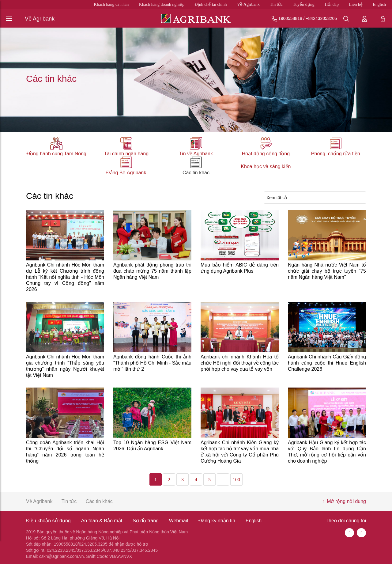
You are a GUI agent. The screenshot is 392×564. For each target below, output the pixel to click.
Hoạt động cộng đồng (266, 154)
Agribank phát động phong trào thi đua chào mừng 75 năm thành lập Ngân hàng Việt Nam (152, 271)
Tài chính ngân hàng (126, 154)
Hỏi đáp (332, 4)
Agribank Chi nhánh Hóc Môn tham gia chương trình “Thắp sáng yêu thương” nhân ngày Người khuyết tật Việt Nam (65, 366)
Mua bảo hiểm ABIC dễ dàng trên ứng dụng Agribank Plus (240, 268)
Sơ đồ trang (146, 521)
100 (236, 480)
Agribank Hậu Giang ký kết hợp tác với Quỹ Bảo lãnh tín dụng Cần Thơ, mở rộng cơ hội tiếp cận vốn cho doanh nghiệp (327, 452)
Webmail (179, 521)
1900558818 (290, 18)
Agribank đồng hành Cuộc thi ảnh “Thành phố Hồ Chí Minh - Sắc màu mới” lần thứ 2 (152, 363)
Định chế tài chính (211, 4)
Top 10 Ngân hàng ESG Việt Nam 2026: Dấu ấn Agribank (152, 446)
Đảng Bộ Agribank (126, 173)
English (379, 4)
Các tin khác (196, 173)
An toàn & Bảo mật (102, 521)
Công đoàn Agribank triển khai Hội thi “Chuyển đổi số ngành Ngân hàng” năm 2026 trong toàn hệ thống (65, 452)
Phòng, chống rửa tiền (336, 154)
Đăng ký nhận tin (217, 521)
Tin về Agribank (196, 154)
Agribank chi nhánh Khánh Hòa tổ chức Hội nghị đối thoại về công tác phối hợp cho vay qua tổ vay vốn (240, 363)
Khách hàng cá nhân (111, 4)
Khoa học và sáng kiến (266, 167)
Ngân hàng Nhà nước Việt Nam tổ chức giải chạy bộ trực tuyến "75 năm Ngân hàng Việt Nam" (327, 271)
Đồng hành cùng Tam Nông (56, 154)
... (223, 480)
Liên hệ (356, 4)
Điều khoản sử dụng (48, 521)
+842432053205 (321, 18)
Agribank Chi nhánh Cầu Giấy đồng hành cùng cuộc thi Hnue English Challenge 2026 (327, 363)
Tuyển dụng (304, 4)
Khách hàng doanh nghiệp (162, 4)
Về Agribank (248, 4)
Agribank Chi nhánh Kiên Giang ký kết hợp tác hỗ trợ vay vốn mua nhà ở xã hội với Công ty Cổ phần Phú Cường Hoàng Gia (240, 452)
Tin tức (276, 4)
